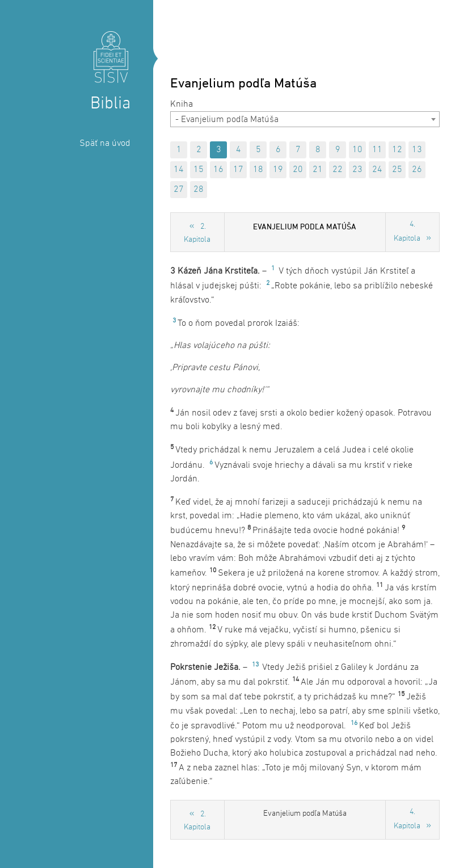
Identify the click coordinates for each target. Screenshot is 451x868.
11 (377, 150)
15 (199, 170)
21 (318, 170)
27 (179, 190)
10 (357, 150)
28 (199, 190)
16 (218, 170)
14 (179, 170)
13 (417, 150)
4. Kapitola (407, 232)
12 (397, 150)
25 (397, 170)
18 (258, 170)
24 (377, 170)
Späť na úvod (105, 144)
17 (238, 170)
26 (417, 170)
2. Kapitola (197, 233)
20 (298, 170)
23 (357, 170)
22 (338, 170)
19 (278, 170)
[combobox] (305, 119)
